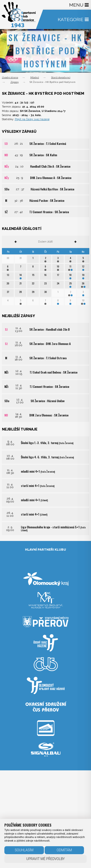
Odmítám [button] (64, 850)
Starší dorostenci (61, 77)
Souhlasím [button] (24, 850)
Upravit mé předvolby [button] (45, 859)
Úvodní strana (10, 77)
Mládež (35, 77)
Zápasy (15, 82)
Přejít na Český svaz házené (32, 119)
